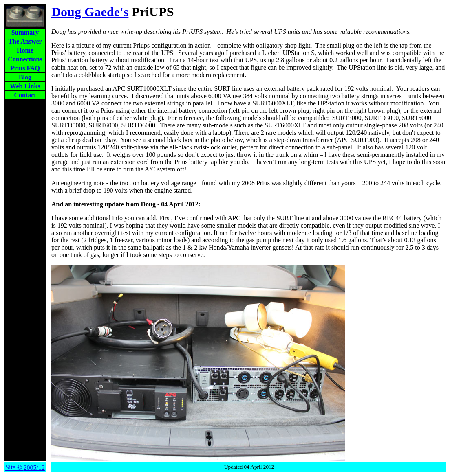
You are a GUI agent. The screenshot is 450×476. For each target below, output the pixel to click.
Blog (25, 77)
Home (25, 50)
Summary (25, 32)
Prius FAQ (25, 68)
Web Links (25, 86)
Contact (25, 95)
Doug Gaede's (90, 12)
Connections (25, 59)
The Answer (25, 41)
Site (25, 468)
